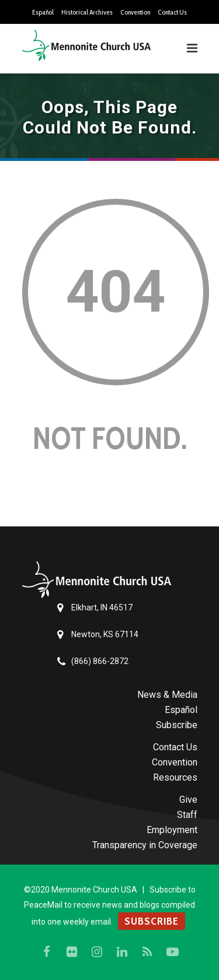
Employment (172, 830)
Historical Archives (87, 12)
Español (43, 12)
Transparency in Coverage (145, 845)
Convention (135, 12)
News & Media (167, 695)
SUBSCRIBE (152, 921)
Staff (187, 815)
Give (188, 800)
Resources (175, 777)
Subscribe (177, 725)
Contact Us (172, 12)
